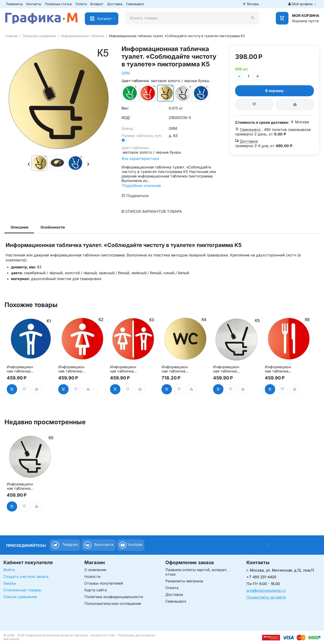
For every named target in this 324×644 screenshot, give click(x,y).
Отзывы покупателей (104, 583)
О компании (95, 570)
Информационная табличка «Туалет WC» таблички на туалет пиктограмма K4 (175, 369)
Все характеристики (140, 159)
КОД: (126, 118)
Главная (11, 36)
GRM (126, 73)
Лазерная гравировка (39, 36)
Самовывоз (135, 4)
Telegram (65, 545)
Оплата (81, 4)
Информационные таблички (83, 36)
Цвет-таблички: (135, 81)
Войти (9, 570)
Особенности (53, 227)
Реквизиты (15, 4)
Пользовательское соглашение (113, 604)
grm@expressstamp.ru (266, 590)
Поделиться (135, 196)
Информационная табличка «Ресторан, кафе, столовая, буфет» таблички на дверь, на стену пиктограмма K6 (278, 369)
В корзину (274, 91)
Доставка (115, 4)
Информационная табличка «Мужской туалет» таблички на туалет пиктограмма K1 (20, 369)
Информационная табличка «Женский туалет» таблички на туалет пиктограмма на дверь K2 (71, 369)
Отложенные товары (22, 590)
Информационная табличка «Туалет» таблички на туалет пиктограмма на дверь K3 (123, 369)
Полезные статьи (58, 4)
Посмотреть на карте (266, 597)
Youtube (131, 545)
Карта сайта (96, 590)
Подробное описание (141, 186)
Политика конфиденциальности (114, 597)
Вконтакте (99, 545)
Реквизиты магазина (184, 581)
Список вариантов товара (154, 211)
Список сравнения (20, 597)
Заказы (10, 583)
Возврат (97, 4)
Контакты (34, 4)
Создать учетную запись (26, 577)
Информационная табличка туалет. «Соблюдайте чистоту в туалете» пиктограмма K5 (226, 369)
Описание (20, 227)
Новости (92, 577)
